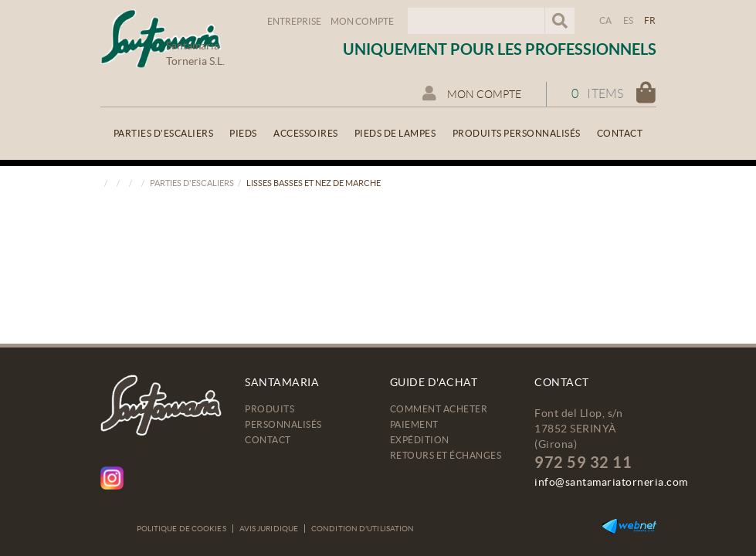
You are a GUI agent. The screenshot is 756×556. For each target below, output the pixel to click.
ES (629, 20)
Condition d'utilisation (363, 529)
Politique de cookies (181, 529)
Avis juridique (269, 529)
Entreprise (294, 21)
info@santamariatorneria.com (611, 482)
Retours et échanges (446, 455)
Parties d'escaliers (192, 183)
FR (650, 20)
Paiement (414, 424)
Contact (268, 440)
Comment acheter (439, 409)
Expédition (420, 440)
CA (606, 20)
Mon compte (362, 21)
